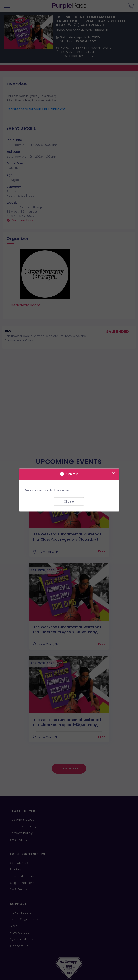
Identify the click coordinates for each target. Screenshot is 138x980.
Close (69, 501)
